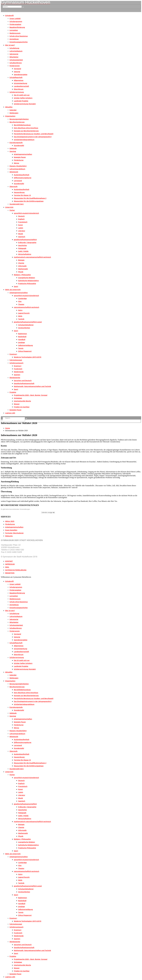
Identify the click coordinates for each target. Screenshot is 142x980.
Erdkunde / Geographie (27, 242)
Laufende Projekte (21, 101)
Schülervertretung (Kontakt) (25, 104)
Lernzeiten (14, 30)
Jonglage (21, 342)
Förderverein (15, 66)
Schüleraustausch (16, 363)
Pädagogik (22, 248)
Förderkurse (19, 160)
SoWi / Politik (23, 251)
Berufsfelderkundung (22, 125)
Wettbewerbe (15, 378)
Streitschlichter (24, 328)
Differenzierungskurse (23, 178)
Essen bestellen (11, 530)
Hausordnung (19, 192)
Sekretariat (14, 54)
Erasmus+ (13, 354)
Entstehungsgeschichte (19, 42)
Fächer (12, 210)
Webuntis (9, 536)
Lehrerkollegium (16, 51)
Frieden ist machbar (22, 407)
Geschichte (23, 245)
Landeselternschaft (21, 86)
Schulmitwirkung (20, 83)
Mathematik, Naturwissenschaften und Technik (32, 386)
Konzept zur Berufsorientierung (26, 131)
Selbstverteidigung (25, 345)
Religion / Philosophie (22, 275)
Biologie (21, 260)
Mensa (16, 163)
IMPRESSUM (10, 564)
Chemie (21, 263)
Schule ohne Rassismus (19, 36)
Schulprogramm (16, 21)
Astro (20, 310)
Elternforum (19, 89)
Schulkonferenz (16, 63)
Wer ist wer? (10, 45)
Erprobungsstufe (16, 142)
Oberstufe (13, 186)
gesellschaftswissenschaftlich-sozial (28, 322)
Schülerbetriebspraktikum (24, 140)
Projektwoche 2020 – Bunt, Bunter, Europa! (31, 395)
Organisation (10, 116)
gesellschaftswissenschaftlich (25, 239)
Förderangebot (15, 24)
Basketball (22, 337)
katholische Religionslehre (28, 281)
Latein (21, 228)
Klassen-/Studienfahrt (18, 166)
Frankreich (18, 369)
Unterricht (9, 207)
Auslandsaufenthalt (22, 175)
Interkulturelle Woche (22, 401)
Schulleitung (14, 48)
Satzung (17, 72)
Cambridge (22, 298)
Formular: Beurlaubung (14, 533)
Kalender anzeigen (48, 512)
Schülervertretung (17, 92)
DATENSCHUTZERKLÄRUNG (16, 570)
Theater (21, 304)
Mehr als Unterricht (13, 290)
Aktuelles (9, 107)
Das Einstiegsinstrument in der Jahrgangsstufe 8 (33, 137)
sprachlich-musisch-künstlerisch (26, 213)
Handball (22, 339)
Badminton (23, 334)
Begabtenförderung (17, 27)
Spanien (17, 375)
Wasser (17, 404)
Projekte (13, 392)
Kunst (20, 225)
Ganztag (13, 151)
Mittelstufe (14, 172)
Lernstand (18, 181)
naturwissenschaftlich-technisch (26, 307)
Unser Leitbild (15, 18)
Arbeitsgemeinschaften (23, 154)
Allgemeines (19, 80)
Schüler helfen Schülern (23, 98)
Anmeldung (14, 39)
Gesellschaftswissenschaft (24, 383)
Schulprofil (9, 15)
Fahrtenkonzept (16, 360)
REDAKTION (10, 573)
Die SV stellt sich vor (22, 95)
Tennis (21, 348)
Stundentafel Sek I (17, 204)
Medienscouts (15, 33)
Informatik (22, 266)
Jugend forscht (24, 313)
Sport (16, 286)
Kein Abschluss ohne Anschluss (26, 128)
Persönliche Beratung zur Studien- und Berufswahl (34, 134)
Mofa (20, 316)
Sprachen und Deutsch (23, 380)
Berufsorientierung (17, 122)
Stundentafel (19, 145)
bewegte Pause (20, 157)
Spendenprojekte (21, 74)
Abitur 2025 (10, 521)
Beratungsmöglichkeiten (19, 119)
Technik (21, 319)
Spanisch (22, 237)
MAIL (7, 567)
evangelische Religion (27, 278)
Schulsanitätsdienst (26, 325)
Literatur (22, 231)
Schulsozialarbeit (16, 60)
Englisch (21, 219)
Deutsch (21, 216)
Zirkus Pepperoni (25, 351)
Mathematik (23, 269)
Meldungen (14, 113)
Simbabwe (18, 398)
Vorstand (17, 69)
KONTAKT (9, 561)
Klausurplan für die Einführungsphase (29, 201)
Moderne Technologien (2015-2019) (28, 357)
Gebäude (13, 148)
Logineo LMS (10, 413)
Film (20, 301)
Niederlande (19, 372)
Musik (21, 234)
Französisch (23, 222)
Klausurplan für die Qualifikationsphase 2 (30, 198)
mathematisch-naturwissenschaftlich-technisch (32, 257)
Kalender (13, 110)
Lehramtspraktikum (17, 169)
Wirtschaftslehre (25, 254)
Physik (21, 272)
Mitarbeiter (14, 57)
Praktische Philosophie (27, 283)
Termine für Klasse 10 (22, 195)
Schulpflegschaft (16, 77)
